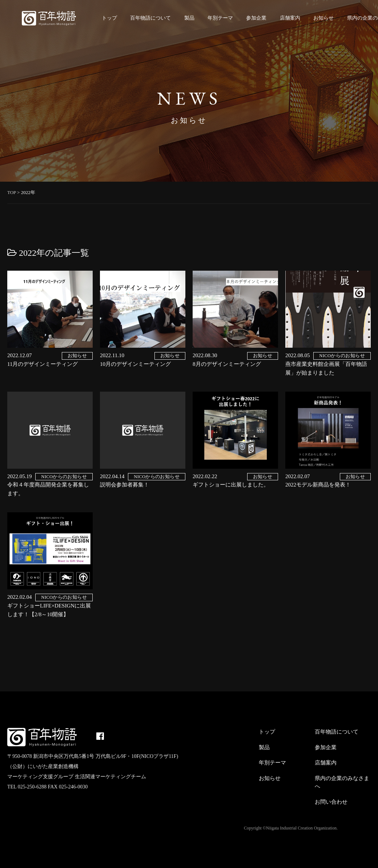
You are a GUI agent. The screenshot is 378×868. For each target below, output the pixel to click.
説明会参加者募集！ (124, 485)
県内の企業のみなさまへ (342, 782)
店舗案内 (290, 18)
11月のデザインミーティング (43, 364)
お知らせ (323, 18)
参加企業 (256, 18)
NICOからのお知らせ (342, 356)
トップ (109, 18)
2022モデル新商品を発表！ (318, 485)
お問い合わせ (331, 802)
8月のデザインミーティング (227, 364)
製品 (189, 18)
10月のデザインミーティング (135, 364)
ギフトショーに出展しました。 (231, 485)
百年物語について (150, 18)
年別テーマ (220, 18)
